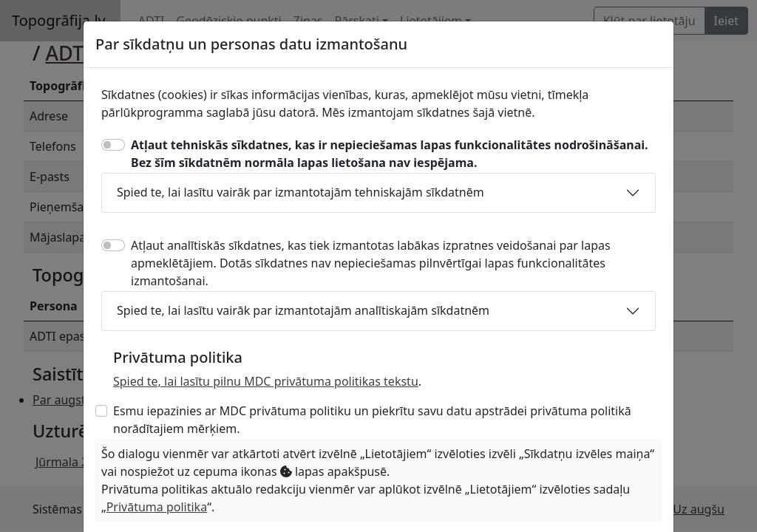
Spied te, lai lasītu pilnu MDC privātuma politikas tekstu (266, 381)
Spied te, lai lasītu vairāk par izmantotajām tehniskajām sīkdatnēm (301, 192)
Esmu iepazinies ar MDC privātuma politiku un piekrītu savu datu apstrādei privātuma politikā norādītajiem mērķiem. (372, 420)
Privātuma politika (157, 507)
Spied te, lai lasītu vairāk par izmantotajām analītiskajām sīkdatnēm (303, 310)
